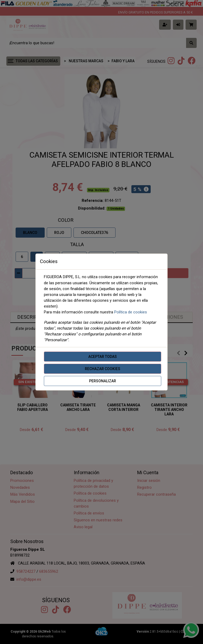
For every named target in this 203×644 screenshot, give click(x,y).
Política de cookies (131, 312)
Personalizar (103, 381)
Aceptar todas (103, 357)
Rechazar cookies (103, 369)
